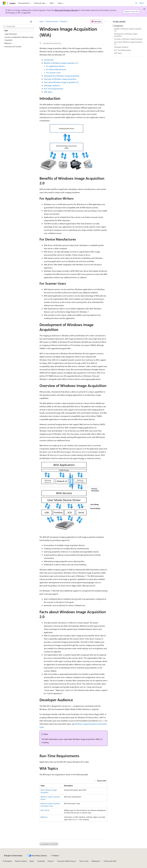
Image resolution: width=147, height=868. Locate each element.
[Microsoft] (4, 3)
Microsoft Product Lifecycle (66, 10)
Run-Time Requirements (54, 89)
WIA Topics (48, 92)
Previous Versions (52, 21)
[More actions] (105, 21)
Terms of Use (84, 861)
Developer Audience (52, 85)
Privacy (50, 861)
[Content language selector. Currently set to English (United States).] (13, 856)
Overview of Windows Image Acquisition (60, 79)
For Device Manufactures (56, 69)
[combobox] (18, 26)
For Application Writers (55, 66)
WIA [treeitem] (6, 31)
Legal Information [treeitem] (11, 34)
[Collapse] (31, 22)
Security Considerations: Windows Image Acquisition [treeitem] (19, 39)
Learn (41, 21)
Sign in (142, 3)
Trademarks (95, 861)
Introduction (49, 60)
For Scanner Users (53, 73)
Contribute (41, 861)
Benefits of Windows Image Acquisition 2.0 (61, 63)
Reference (44, 817)
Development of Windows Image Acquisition (62, 76)
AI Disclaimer (7, 861)
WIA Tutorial (45, 810)
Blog (31, 861)
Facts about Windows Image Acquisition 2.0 (61, 82)
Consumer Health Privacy (66, 861)
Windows (64, 21)
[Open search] (136, 3)
